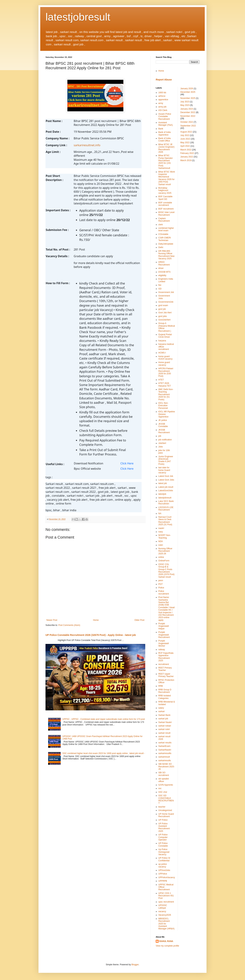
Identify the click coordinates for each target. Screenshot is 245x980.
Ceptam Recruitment (164, 220)
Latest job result (166, 487)
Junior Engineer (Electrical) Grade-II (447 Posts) (166, 460)
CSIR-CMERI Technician (165, 239)
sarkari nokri (164, 729)
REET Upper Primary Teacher (166, 675)
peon (161, 580)
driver (161, 268)
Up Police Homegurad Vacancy (164, 852)
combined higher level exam (166, 229)
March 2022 (186, 150)
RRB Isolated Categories (165, 697)
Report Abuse (164, 80)
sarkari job (163, 719)
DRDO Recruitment (164, 263)
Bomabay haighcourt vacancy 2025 (165, 190)
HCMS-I (162, 353)
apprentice (163, 100)
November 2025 (188, 98)
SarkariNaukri (165, 750)
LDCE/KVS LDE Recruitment (166, 509)
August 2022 (186, 132)
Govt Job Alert (165, 313)
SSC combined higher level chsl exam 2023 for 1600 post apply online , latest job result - (104, 753)
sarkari (162, 711)
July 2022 (185, 135)
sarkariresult (164, 757)
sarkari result (164, 733)
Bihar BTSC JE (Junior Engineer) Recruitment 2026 (166, 148)
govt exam (163, 305)
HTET (161, 380)
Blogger (135, 965)
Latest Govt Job (166, 476)
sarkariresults (165, 761)
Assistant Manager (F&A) (166, 124)
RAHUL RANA (166, 941)
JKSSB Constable (163, 425)
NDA (161, 541)
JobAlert (162, 443)
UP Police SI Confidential (164, 859)
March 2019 (186, 160)
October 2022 (187, 122)
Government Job (166, 292)
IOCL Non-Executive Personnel (163, 406)
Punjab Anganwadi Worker (164, 643)
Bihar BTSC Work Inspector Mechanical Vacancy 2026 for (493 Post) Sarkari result (167, 178)
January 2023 (187, 109)
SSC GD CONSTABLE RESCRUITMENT (166, 799)
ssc (160, 788)
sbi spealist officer (164, 780)
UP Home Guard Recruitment (166, 815)
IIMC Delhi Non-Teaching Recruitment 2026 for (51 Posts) (166, 394)
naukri (161, 528)
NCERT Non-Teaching (164, 536)
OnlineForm (164, 561)
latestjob (162, 494)
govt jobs (163, 316)
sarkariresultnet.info (87, 145)
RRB (161, 686)
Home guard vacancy (164, 364)
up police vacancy (163, 865)
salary (161, 708)
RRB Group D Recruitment (165, 691)
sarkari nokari (165, 726)
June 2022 (185, 139)
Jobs (161, 447)
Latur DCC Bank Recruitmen (166, 502)
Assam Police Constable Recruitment (165, 116)
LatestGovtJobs (166, 491)
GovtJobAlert (164, 320)
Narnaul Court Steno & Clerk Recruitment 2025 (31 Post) (165, 521)
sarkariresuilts (165, 753)
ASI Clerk (163, 110)
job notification (165, 440)
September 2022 (188, 126)
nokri (161, 545)
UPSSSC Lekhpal (163, 907)
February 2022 (187, 153)
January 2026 (187, 89)
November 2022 (188, 116)
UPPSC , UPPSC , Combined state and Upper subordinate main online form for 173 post (104, 719)
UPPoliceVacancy (167, 877)
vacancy (162, 911)
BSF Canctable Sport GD (165, 198)
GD (160, 289)
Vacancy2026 (165, 915)
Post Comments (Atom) (69, 625)
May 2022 (185, 143)
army (161, 103)
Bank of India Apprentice (164, 133)
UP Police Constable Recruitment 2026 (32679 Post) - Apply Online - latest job (91, 635)
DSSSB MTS (164, 272)
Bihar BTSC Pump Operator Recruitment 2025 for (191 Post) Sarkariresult (166, 162)
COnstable (163, 234)
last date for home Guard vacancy (164, 470)
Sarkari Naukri (165, 722)
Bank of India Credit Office (164, 140)
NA (160, 513)
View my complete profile (167, 946)
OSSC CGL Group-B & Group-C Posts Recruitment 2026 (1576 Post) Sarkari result (166, 571)
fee (160, 285)
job (160, 436)
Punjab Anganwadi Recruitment (164, 635)
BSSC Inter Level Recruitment (166, 214)
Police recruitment (164, 592)
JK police (163, 420)
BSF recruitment (166, 209)
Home (96, 620)
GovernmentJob (166, 302)
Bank (161, 129)
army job (162, 107)
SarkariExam (164, 746)
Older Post (139, 620)
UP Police (163, 820)
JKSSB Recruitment (164, 431)
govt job (162, 309)
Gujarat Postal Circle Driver (165, 336)
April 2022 (185, 146)
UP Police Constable (163, 844)
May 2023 (185, 105)
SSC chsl (163, 792)
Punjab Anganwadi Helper (164, 626)
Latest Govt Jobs (166, 480)
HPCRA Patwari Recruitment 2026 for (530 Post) (166, 372)
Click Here (127, 463)
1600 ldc (162, 93)
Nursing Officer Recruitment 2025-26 (165, 551)
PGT (161, 584)
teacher (162, 807)
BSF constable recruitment (165, 204)
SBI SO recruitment (164, 774)
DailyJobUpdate (166, 244)
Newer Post (52, 620)
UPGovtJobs (164, 870)
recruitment (164, 664)
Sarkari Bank (164, 715)
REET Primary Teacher (165, 669)
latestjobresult (78, 17)
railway (162, 650)
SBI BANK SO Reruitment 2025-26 (167, 767)
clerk (161, 225)
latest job (163, 483)
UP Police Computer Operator (163, 837)
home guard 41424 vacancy (165, 358)
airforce (162, 96)
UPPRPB (163, 881)
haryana (162, 341)
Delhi (161, 247)
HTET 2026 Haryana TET (165, 384)
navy (161, 532)
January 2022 (187, 157)
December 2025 (188, 92)
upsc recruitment (166, 902)
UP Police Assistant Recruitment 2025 (164, 827)
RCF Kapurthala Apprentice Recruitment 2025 (166, 657)
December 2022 (188, 112)
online (161, 557)
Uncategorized (165, 810)
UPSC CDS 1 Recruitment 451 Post (166, 896)
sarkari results (165, 743)
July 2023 (185, 102)
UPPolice (163, 874)
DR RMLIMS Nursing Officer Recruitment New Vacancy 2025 (166, 255)
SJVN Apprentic (166, 785)
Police (161, 588)
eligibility (162, 275)
